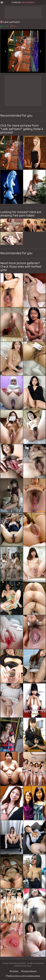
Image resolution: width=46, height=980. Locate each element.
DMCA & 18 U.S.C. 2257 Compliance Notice (23, 976)
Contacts (14, 971)
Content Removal (29, 971)
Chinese (23, 2)
